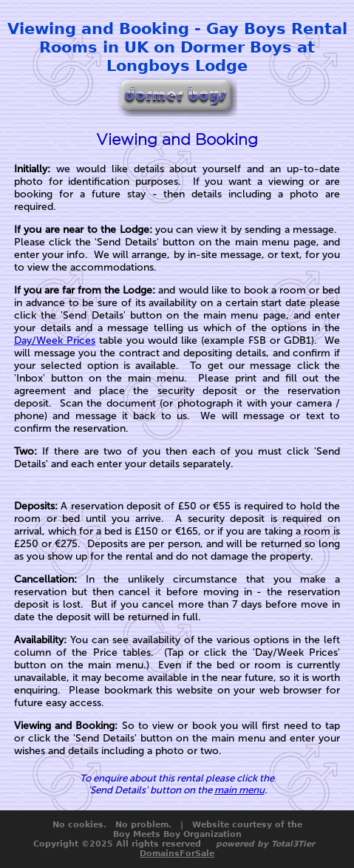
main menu (239, 790)
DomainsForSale (177, 854)
